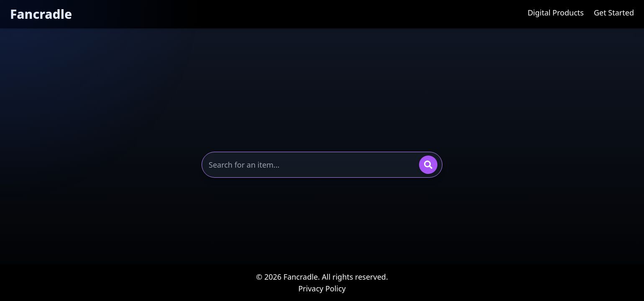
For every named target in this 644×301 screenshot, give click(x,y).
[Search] (428, 165)
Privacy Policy (322, 288)
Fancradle (41, 14)
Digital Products (556, 13)
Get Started (614, 13)
